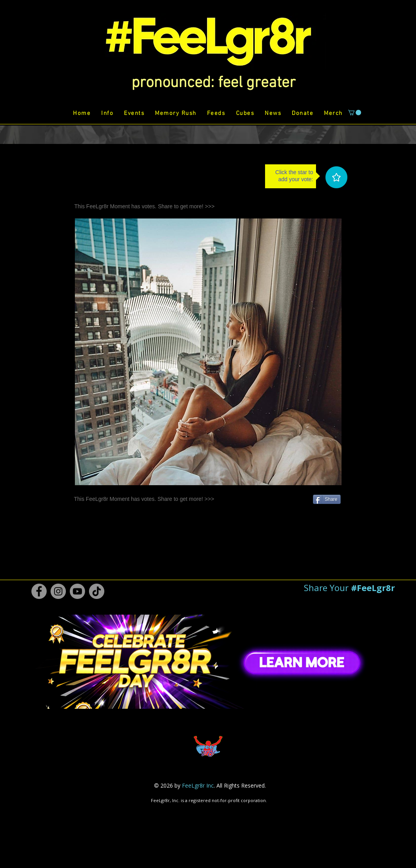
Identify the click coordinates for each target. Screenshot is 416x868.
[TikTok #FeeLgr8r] (97, 591)
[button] (213, 83)
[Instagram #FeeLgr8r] (58, 591)
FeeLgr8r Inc (198, 785)
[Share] (327, 499)
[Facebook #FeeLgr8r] (39, 591)
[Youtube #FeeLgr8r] (77, 591)
